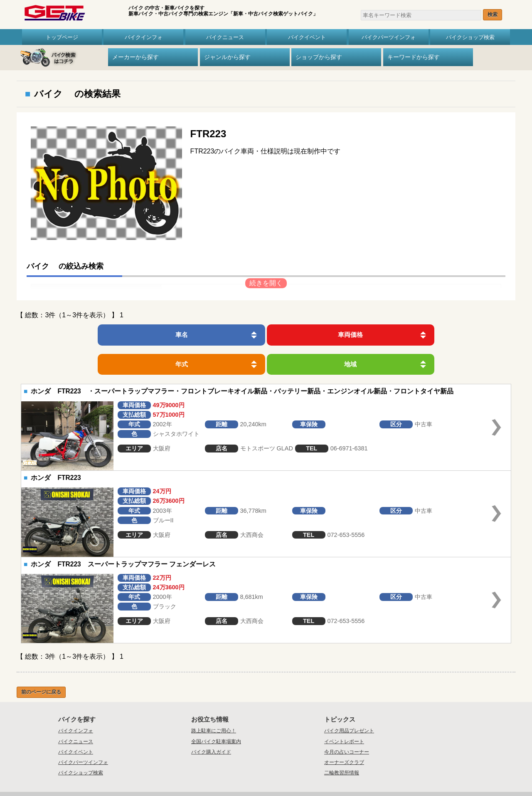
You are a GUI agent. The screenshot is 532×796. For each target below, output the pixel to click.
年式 (323, 335)
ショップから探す (319, 57)
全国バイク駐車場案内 (216, 712)
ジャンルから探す (227, 57)
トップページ (62, 37)
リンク (338, 770)
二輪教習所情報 (342, 744)
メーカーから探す (135, 57)
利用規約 (318, 770)
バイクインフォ (144, 37)
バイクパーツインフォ (389, 37)
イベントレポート (344, 712)
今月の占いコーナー (347, 722)
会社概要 (214, 770)
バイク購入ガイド (211, 722)
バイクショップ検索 (470, 37)
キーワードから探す (414, 57)
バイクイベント (307, 37)
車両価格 (209, 335)
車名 (95, 335)
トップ (192, 770)
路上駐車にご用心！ (214, 701)
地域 (437, 335)
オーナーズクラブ (344, 733)
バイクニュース (225, 37)
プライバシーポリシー (281, 770)
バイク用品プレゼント (349, 701)
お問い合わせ (241, 770)
